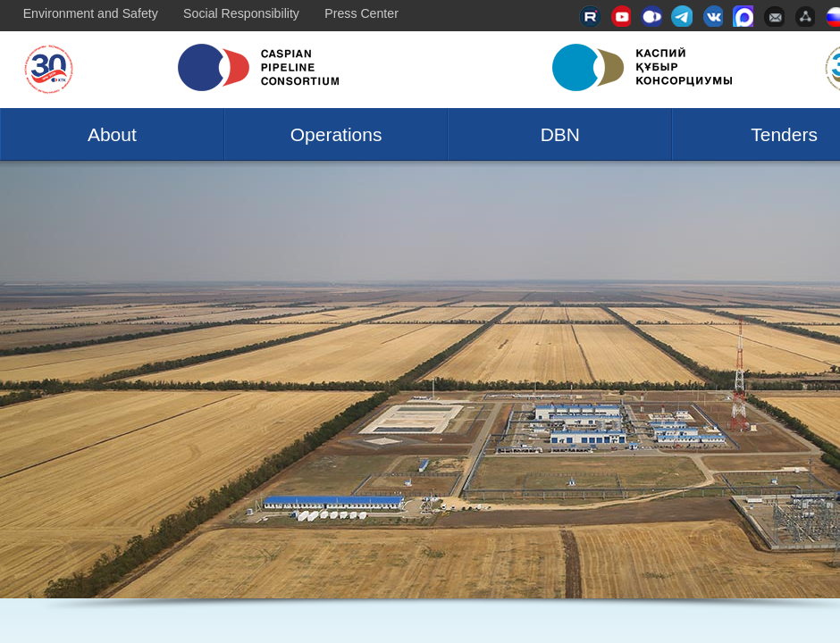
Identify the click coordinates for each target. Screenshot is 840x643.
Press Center (361, 13)
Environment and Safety (91, 13)
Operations (336, 134)
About (112, 134)
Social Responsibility (241, 13)
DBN (560, 134)
